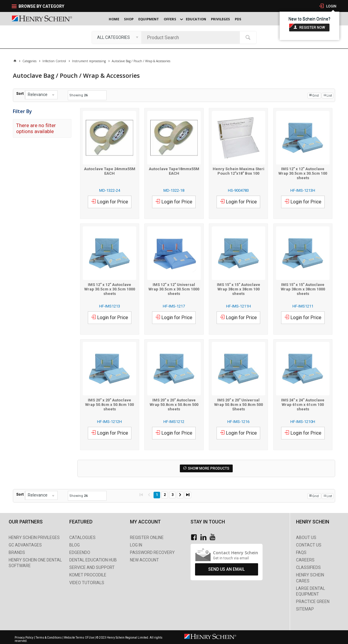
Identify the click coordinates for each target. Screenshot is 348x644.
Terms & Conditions (49, 638)
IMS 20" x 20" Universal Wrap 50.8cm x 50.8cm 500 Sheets (239, 405)
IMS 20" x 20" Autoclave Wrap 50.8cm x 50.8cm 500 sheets (174, 405)
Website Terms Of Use (79, 638)
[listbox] (117, 37)
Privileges (220, 19)
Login (331, 6)
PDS (238, 19)
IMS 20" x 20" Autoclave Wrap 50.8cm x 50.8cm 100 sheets (109, 405)
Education (196, 19)
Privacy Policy (24, 638)
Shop (129, 19)
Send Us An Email (226, 569)
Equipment (149, 19)
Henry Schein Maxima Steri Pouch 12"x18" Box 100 (239, 171)
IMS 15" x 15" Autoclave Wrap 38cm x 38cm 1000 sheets (303, 289)
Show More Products (209, 468)
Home (114, 19)
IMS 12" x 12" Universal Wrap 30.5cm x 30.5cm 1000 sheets (174, 289)
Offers (170, 19)
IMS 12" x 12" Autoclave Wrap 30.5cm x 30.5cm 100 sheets (303, 173)
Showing (78, 95)
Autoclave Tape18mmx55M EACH (174, 171)
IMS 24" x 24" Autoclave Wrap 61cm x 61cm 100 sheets (303, 405)
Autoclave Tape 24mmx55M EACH (110, 171)
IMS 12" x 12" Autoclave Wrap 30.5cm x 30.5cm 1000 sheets (110, 289)
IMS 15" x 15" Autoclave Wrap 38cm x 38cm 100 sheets (239, 289)
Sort (20, 94)
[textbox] (192, 37)
